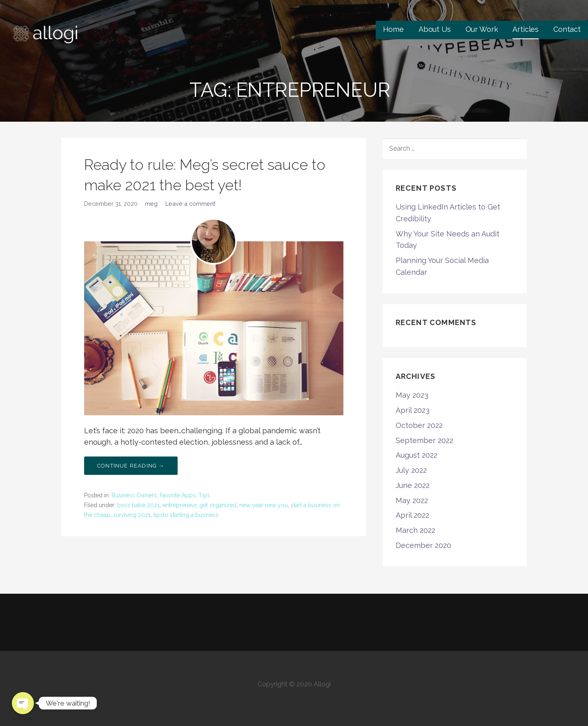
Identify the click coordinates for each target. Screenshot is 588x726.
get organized (218, 505)
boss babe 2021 (138, 505)
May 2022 (412, 500)
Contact (567, 29)
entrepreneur (179, 505)
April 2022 (412, 515)
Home (393, 29)
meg (151, 204)
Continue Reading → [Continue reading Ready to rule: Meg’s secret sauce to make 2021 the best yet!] (131, 466)
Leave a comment (190, 204)
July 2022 (411, 470)
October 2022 (419, 425)
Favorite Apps (178, 495)
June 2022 (413, 485)
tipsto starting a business (186, 515)
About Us (435, 29)
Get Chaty (23, 718)
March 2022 (415, 530)
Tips (204, 495)
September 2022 (424, 440)
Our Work (482, 29)
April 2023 (413, 410)
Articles (526, 29)
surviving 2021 (132, 515)
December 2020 (423, 545)
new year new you (264, 505)
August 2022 (416, 455)
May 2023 (412, 395)
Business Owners (134, 495)
